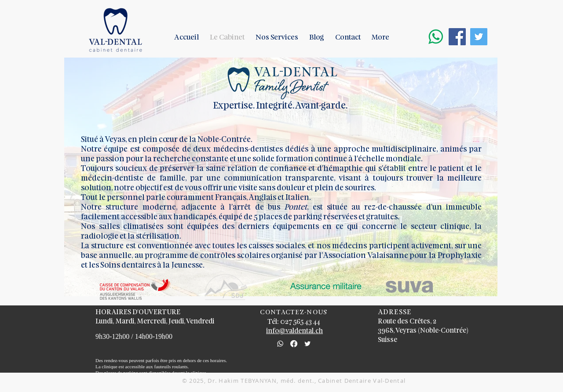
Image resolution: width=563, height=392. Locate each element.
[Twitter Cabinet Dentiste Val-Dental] (479, 37)
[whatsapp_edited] (280, 344)
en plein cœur (153, 140)
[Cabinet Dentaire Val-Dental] (307, 344)
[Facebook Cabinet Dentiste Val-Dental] (457, 37)
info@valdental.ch (294, 331)
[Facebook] (294, 344)
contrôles (219, 256)
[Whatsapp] (436, 37)
